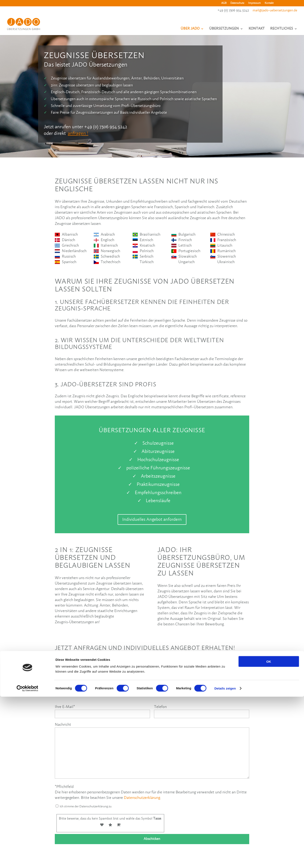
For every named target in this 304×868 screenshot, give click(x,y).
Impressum (254, 3)
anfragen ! (78, 134)
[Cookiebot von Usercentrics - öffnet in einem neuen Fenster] (27, 860)
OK (269, 833)
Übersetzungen (224, 30)
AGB (224, 3)
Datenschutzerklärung (142, 798)
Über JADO (190, 30)
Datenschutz (237, 3)
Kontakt (269, 3)
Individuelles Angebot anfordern (152, 519)
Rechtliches (282, 30)
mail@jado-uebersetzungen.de (275, 10)
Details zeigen (225, 860)
